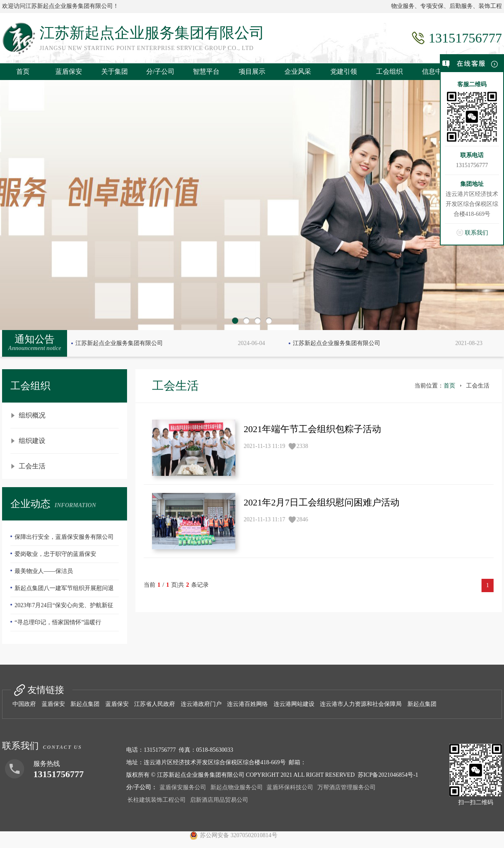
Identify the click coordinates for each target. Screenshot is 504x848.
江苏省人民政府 (155, 704)
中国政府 (24, 704)
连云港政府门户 (201, 704)
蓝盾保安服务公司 (183, 787)
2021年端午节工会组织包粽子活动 (312, 429)
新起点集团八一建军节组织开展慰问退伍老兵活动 (62, 591)
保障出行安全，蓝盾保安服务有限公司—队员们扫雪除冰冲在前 (62, 540)
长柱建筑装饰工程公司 (157, 800)
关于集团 (115, 71)
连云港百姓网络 (247, 704)
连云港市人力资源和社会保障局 (361, 704)
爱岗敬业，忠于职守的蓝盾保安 (55, 554)
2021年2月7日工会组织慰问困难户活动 (322, 502)
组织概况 (32, 415)
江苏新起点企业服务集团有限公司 (119, 343)
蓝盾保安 (69, 71)
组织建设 (32, 441)
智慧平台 (206, 71)
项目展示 (252, 71)
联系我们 (477, 233)
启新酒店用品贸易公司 (219, 800)
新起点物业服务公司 (237, 787)
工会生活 (32, 466)
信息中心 (435, 71)
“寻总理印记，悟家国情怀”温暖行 (58, 622)
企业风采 (298, 71)
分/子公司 (160, 71)
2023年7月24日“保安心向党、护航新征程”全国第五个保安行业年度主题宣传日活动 (64, 608)
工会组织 (389, 71)
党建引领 (344, 71)
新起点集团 (85, 704)
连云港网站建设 (294, 704)
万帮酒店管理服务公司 (347, 787)
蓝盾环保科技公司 (290, 787)
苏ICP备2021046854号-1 (388, 775)
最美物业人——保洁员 (44, 571)
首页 (23, 71)
